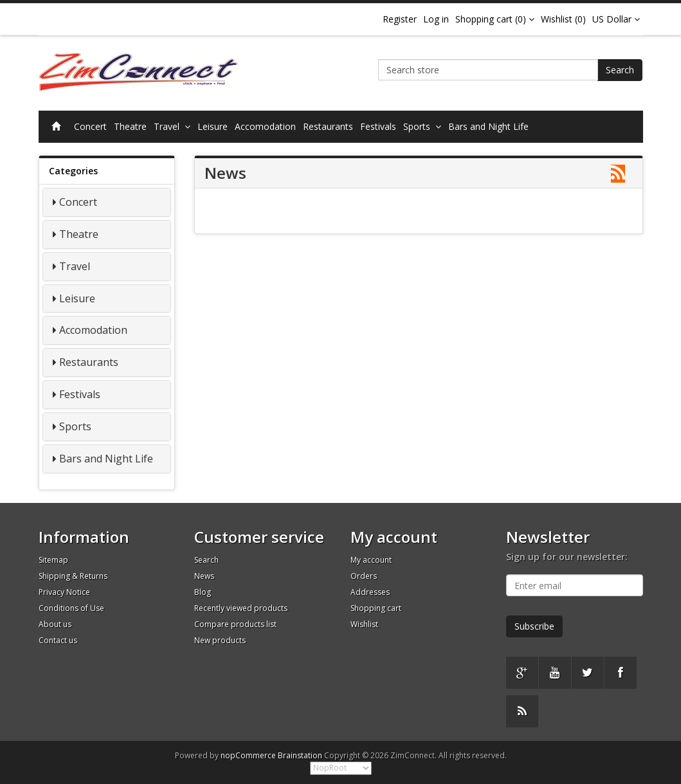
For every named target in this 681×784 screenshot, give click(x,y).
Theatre (130, 126)
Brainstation (301, 755)
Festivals (378, 126)
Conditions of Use (71, 608)
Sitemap (53, 560)
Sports (422, 126)
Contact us (58, 640)
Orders (364, 576)
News (204, 576)
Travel (172, 126)
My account (371, 560)
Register (400, 19)
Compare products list (235, 624)
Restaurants (328, 126)
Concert (90, 126)
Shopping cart (376, 608)
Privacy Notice (64, 592)
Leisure (213, 126)
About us (55, 624)
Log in (436, 19)
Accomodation (265, 126)
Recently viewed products (241, 608)
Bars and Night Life (488, 126)
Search (620, 70)
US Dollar (616, 19)
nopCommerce (248, 755)
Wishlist (364, 624)
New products (220, 640)
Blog (203, 592)
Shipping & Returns (73, 576)
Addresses (370, 592)
